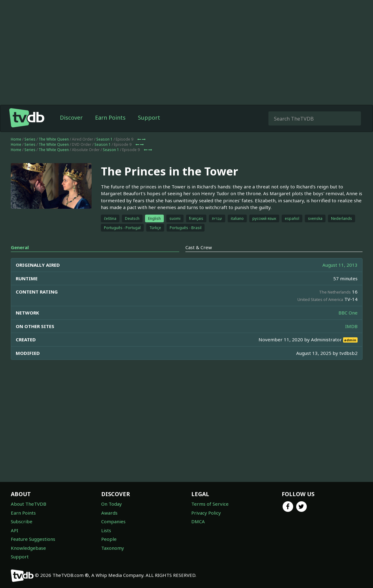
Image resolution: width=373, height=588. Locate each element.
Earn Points (110, 117)
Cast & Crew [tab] (199, 247)
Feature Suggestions (33, 539)
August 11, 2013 (340, 265)
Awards (109, 513)
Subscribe (22, 521)
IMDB (351, 326)
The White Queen (54, 139)
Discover (71, 117)
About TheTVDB (29, 504)
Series (30, 139)
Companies (113, 521)
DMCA (198, 521)
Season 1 (104, 139)
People (109, 539)
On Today (112, 504)
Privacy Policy (206, 513)
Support (149, 117)
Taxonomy (113, 548)
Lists (106, 530)
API (15, 530)
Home (16, 139)
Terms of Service (210, 504)
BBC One (348, 313)
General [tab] (20, 247)
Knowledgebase (28, 548)
